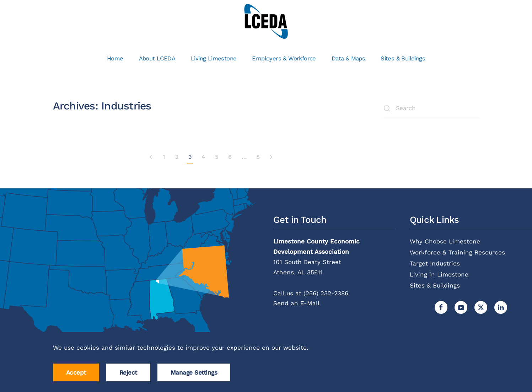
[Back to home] (266, 21)
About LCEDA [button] (157, 58)
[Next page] (271, 157)
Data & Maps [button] (348, 58)
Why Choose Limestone (445, 241)
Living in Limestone (439, 274)
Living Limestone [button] (214, 58)
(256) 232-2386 (326, 293)
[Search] (431, 108)
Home (115, 58)
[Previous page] (151, 157)
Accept (76, 372)
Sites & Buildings (403, 58)
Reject (128, 372)
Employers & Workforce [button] (284, 58)
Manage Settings (194, 372)
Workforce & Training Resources (457, 252)
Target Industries (435, 263)
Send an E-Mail (296, 303)
